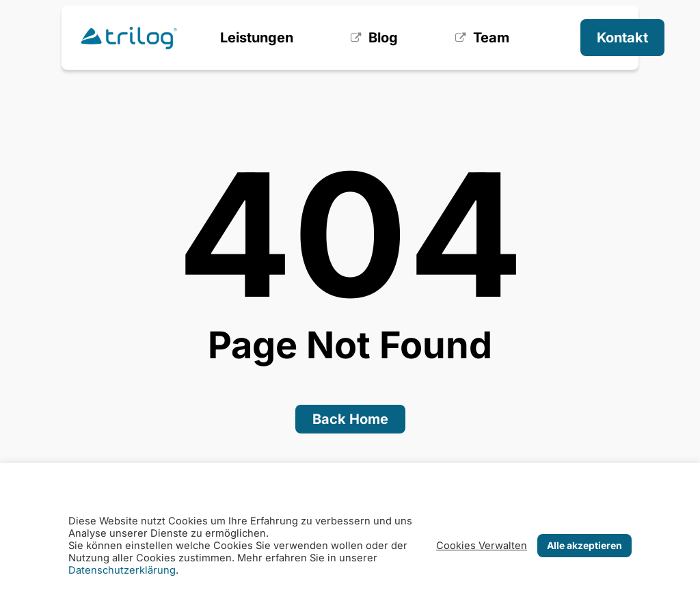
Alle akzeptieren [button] (584, 545)
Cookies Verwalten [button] (482, 546)
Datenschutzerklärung (122, 570)
